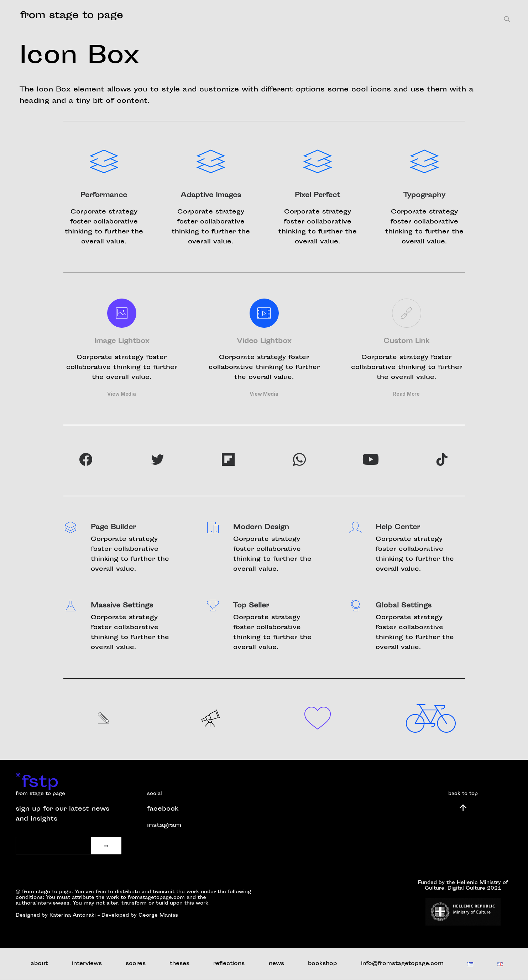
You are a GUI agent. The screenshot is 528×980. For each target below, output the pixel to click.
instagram (164, 826)
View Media (121, 394)
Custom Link (406, 342)
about (39, 964)
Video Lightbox (264, 342)
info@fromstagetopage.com (402, 964)
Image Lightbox (122, 342)
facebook (163, 809)
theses (180, 964)
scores (136, 964)
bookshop (322, 964)
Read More (406, 394)
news (276, 964)
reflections (229, 964)
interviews (87, 964)
